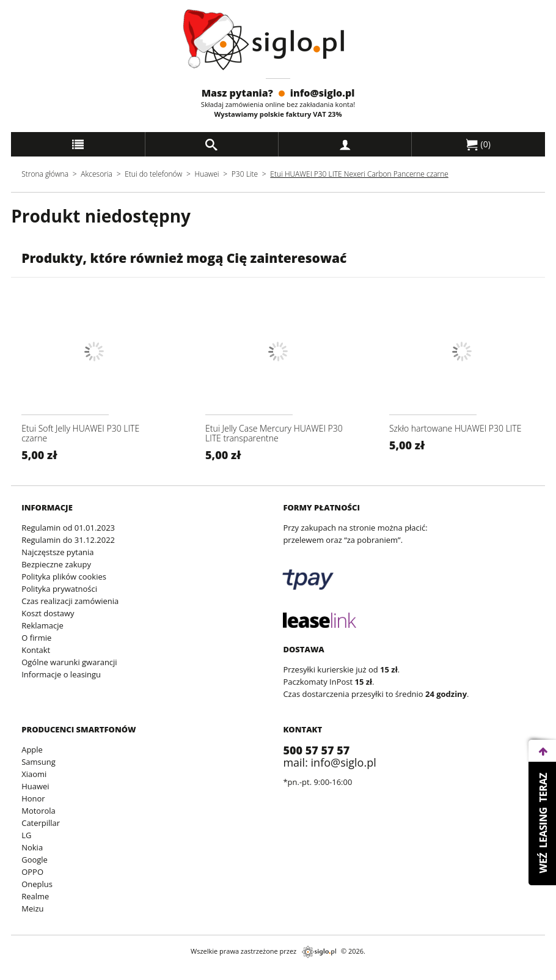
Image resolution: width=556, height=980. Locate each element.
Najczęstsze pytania (57, 552)
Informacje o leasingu (61, 674)
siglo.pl (319, 952)
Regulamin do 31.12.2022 (68, 540)
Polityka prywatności (59, 589)
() (478, 144)
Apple (32, 750)
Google (35, 860)
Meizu (32, 908)
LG (26, 835)
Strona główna (45, 174)
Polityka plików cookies (64, 577)
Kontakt (36, 650)
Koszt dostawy (48, 613)
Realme (35, 896)
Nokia (32, 847)
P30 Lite (246, 174)
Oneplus (37, 884)
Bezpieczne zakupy (56, 564)
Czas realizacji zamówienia (70, 601)
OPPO (32, 872)
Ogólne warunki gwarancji (69, 662)
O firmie (36, 638)
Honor (33, 798)
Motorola (38, 811)
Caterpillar (41, 823)
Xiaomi (34, 774)
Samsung (38, 762)
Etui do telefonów (153, 174)
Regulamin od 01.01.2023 (68, 528)
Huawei (207, 174)
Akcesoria (97, 174)
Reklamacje (42, 625)
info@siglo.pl (323, 93)
